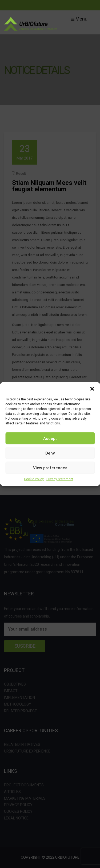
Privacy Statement (60, 479)
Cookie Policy (34, 479)
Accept (50, 438)
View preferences (50, 468)
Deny (50, 453)
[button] (92, 389)
